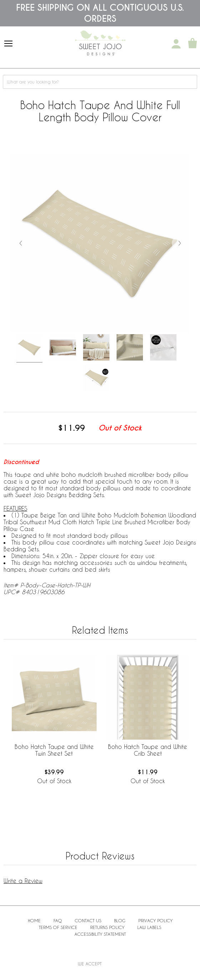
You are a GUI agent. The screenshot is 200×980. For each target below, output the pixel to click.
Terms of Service (58, 927)
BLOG (120, 920)
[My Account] (176, 44)
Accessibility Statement (100, 934)
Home (34, 920)
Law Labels (149, 927)
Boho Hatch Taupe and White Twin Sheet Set (54, 750)
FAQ (58, 920)
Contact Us (88, 920)
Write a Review (23, 881)
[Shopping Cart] (193, 44)
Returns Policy (107, 927)
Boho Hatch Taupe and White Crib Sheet (148, 750)
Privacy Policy (155, 920)
